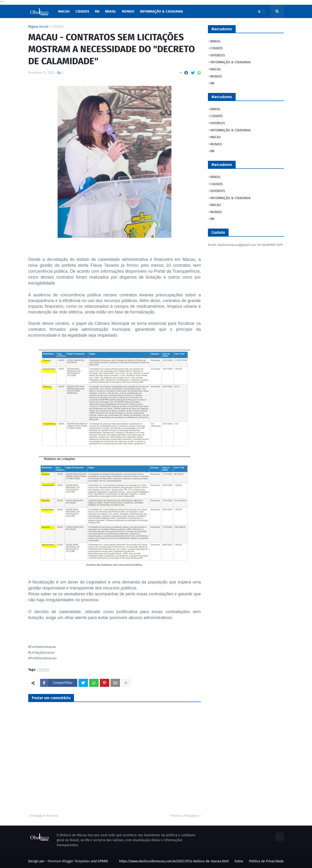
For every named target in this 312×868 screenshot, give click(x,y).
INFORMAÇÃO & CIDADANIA (230, 62)
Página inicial (38, 27)
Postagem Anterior (45, 816)
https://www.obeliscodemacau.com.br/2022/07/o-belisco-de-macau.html (174, 861)
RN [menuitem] (97, 11)
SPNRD (103, 861)
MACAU (216, 69)
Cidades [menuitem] (82, 11)
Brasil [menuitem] (111, 11)
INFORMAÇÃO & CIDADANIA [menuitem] (161, 11)
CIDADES (57, 27)
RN (212, 83)
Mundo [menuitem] (128, 11)
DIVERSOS (218, 55)
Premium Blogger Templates (69, 861)
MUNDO (216, 76)
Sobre (239, 861)
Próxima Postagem (184, 816)
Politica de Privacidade (266, 861)
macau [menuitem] (64, 11)
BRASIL (216, 41)
